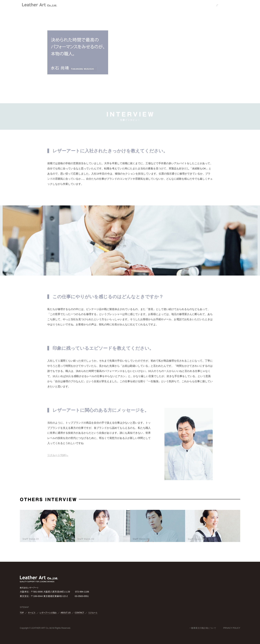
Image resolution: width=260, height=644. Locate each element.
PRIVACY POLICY (232, 628)
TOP (83, 5)
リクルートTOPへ (58, 455)
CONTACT (151, 5)
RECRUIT (165, 5)
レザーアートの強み (48, 613)
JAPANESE (208, 5)
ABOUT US (135, 5)
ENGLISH (225, 5)
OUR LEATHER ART (100, 5)
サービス (32, 613)
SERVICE (120, 5)
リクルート (93, 613)
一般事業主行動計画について (203, 628)
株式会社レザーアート (40, 4)
